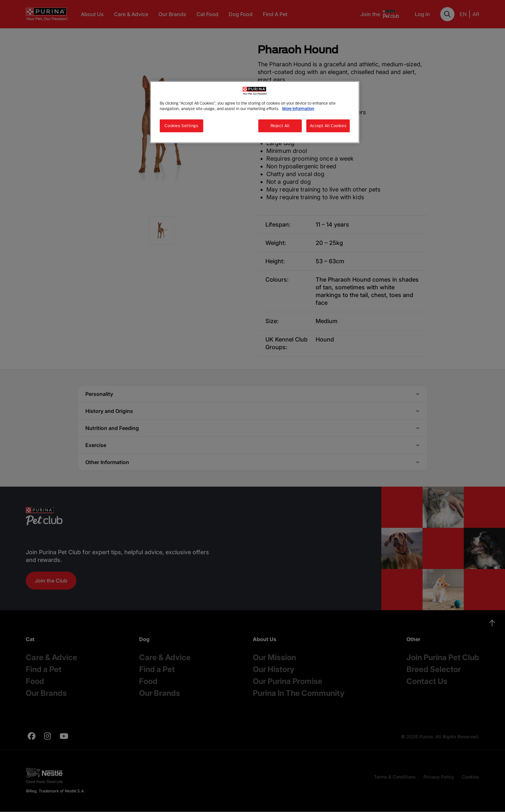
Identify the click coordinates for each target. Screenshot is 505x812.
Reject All (280, 126)
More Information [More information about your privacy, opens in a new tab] (298, 109)
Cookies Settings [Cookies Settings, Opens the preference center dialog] (181, 126)
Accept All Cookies (328, 126)
